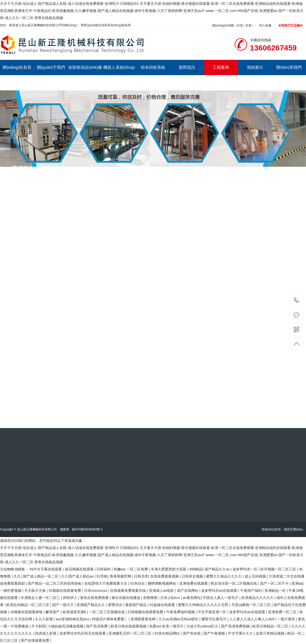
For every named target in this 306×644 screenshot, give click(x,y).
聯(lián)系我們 (289, 67)
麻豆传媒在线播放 (126, 598)
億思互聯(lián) (293, 529)
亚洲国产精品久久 (91, 605)
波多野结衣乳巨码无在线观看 (83, 633)
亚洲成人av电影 (162, 591)
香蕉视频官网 (121, 576)
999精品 (196, 569)
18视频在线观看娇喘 (27, 612)
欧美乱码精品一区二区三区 (28, 605)
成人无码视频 (256, 576)
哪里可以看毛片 (214, 619)
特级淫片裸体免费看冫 (110, 619)
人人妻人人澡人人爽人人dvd (252, 619)
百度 (240, 25)
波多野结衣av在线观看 (220, 591)
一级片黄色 (287, 619)
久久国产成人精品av (78, 576)
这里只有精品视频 (271, 633)
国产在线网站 (188, 591)
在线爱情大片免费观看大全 (106, 583)
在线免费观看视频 (165, 576)
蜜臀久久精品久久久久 (224, 576)
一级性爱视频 (11, 591)
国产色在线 (192, 633)
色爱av (155, 626)
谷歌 (249, 25)
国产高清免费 (97, 626)
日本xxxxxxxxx (96, 591)
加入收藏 (265, 25)
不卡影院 (39, 626)
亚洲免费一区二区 (283, 612)
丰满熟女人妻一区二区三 (41, 598)
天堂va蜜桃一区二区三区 (252, 605)
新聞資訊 (191, 67)
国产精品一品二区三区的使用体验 (55, 583)
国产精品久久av (218, 569)
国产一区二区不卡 (275, 583)
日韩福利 (104, 569)
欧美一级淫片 (173, 626)
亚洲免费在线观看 (194, 583)
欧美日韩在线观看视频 (129, 626)
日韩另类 (141, 576)
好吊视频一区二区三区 (279, 569)
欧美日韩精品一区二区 (271, 626)
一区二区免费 (138, 569)
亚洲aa (297, 583)
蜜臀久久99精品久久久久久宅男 (204, 605)
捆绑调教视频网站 (162, 583)
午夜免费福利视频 (181, 612)
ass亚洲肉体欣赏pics (73, 619)
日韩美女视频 (193, 576)
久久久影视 (44, 619)
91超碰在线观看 (163, 605)
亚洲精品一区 (276, 591)
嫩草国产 (53, 612)
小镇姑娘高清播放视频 (66, 626)
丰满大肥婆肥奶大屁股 (169, 569)
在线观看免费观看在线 (129, 591)
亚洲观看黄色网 (144, 619)
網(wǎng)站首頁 (18, 67)
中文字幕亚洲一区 (212, 612)
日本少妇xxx (171, 598)
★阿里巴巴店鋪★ (290, 25)
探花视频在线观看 (80, 569)
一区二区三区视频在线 (107, 612)
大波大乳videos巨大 (203, 626)
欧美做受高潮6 (75, 612)
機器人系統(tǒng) (120, 67)
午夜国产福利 (251, 591)
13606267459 (297, 300)
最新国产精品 (136, 605)
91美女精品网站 (168, 633)
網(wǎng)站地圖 (223, 25)
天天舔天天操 (35, 591)
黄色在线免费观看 (95, 598)
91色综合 (138, 583)
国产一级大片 (63, 605)
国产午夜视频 (215, 633)
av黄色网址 (192, 598)
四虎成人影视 (46, 633)
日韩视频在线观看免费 (146, 612)
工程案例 (221, 67)
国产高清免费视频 (236, 626)
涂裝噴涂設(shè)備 (85, 67)
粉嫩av (119, 569)
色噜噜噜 (151, 598)
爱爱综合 (116, 605)
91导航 (102, 576)
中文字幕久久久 (241, 633)
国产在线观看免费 (35, 640)
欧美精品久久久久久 (258, 598)
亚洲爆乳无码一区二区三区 (131, 633)
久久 (17, 576)
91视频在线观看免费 (65, 591)
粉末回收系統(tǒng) (155, 75)
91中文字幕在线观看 (46, 569)
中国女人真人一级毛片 (221, 598)
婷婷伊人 (71, 598)
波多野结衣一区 (246, 569)
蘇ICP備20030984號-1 (87, 529)
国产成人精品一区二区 (41, 576)
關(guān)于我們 (53, 67)
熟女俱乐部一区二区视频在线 (234, 583)
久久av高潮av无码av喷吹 (179, 619)
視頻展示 (259, 67)
